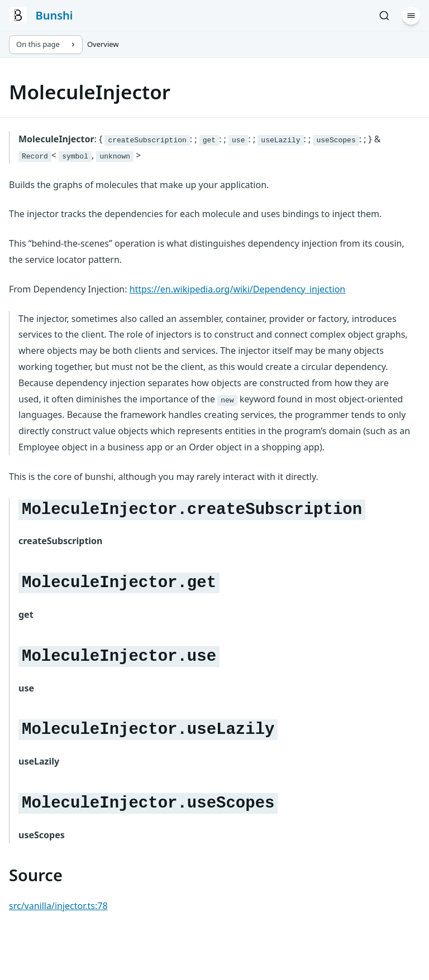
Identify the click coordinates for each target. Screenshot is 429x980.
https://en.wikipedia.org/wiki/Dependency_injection (238, 289)
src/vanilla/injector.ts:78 (58, 906)
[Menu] (411, 16)
